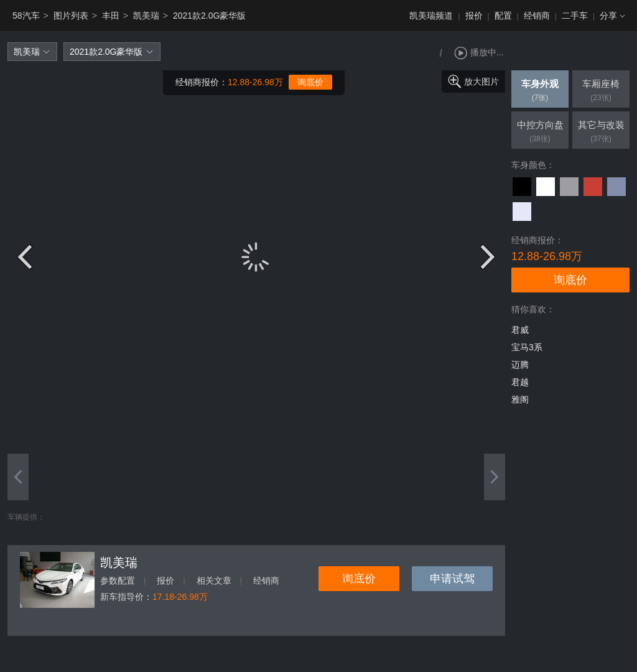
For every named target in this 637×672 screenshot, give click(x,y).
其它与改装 (601, 133)
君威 (520, 330)
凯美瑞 (146, 16)
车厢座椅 (601, 91)
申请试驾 (452, 579)
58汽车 (26, 16)
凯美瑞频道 (431, 16)
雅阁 (520, 399)
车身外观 (540, 91)
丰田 (111, 16)
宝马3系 (527, 347)
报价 (474, 16)
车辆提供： (26, 517)
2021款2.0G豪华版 (210, 16)
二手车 (575, 16)
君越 (520, 382)
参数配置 (118, 581)
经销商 (537, 16)
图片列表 (71, 16)
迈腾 (520, 365)
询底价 (310, 82)
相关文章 (214, 581)
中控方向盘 (540, 133)
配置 (503, 16)
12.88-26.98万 (255, 82)
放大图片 (481, 82)
